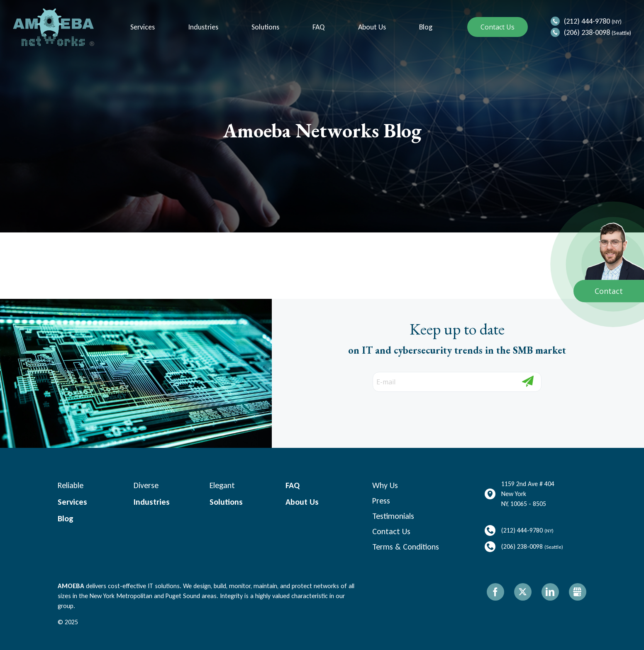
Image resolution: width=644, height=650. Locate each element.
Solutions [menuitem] (265, 27)
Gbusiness (578, 592)
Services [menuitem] (142, 27)
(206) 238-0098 (587, 32)
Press (381, 501)
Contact (609, 291)
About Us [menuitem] (371, 27)
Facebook (495, 592)
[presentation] (420, 408)
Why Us (385, 485)
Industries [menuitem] (202, 27)
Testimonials (393, 516)
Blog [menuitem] (425, 27)
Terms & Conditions (406, 547)
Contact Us (498, 27)
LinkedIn (550, 592)
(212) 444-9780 (587, 21)
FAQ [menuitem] (318, 27)
